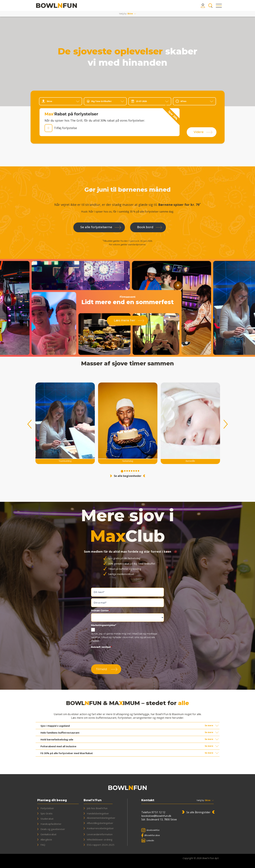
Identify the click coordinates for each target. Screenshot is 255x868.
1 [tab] (122, 471)
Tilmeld (101, 669)
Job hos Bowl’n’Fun (97, 808)
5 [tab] (132, 472)
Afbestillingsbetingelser (100, 823)
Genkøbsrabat (48, 834)
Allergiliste (46, 839)
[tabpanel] (128, 424)
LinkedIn (150, 841)
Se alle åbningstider (198, 812)
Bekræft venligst (101, 647)
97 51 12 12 (158, 812)
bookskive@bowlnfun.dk (156, 816)
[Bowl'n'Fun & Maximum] (56, 6)
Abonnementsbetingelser (101, 818)
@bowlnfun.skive (152, 835)
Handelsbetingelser (98, 813)
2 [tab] (125, 472)
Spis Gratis (47, 813)
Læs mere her (125, 320)
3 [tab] (127, 472)
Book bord (145, 227)
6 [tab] (134, 472)
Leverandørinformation (100, 834)
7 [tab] (136, 472)
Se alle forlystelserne (96, 227)
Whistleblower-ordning (100, 839)
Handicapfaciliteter (51, 824)
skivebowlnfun (153, 830)
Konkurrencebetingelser (100, 828)
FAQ (43, 845)
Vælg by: (201, 800)
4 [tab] (129, 472)
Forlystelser (47, 808)
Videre (199, 132)
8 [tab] (139, 472)
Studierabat (47, 819)
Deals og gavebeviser (53, 829)
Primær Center (100, 611)
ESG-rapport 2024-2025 (101, 845)
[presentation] (116, 656)
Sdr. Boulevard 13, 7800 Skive (159, 819)
